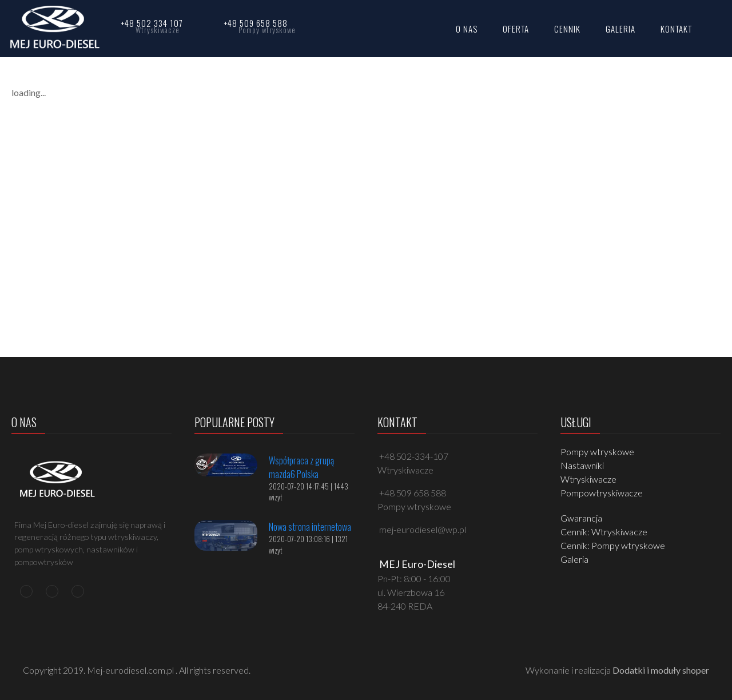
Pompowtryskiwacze (602, 493)
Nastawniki (582, 465)
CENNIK (567, 29)
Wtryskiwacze (588, 479)
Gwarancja (581, 518)
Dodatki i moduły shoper (661, 670)
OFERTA (516, 29)
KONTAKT (676, 29)
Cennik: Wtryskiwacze (604, 532)
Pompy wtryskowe (597, 452)
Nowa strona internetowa (310, 527)
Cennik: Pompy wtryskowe (613, 545)
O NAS (467, 29)
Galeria (574, 559)
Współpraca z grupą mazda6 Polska (301, 467)
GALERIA (620, 29)
